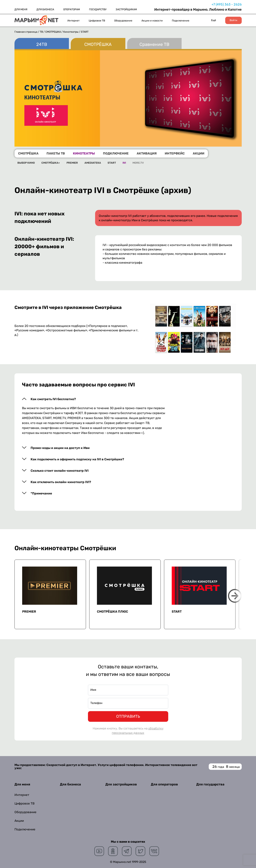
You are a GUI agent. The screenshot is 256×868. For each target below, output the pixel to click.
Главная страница (26, 32)
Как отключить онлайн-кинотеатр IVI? (61, 482)
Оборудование (123, 21)
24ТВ (42, 44)
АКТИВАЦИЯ (147, 153)
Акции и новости (152, 21)
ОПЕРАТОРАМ (72, 9)
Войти (233, 20)
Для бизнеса (70, 784)
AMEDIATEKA (93, 163)
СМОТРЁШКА (53, 32)
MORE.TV (138, 163)
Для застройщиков (121, 784)
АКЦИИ (199, 153)
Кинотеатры (71, 32)
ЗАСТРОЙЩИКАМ (126, 9)
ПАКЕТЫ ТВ (56, 153)
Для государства (210, 784)
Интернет (73, 21)
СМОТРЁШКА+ (51, 163)
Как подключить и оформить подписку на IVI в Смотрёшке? (77, 459)
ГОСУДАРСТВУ (98, 9)
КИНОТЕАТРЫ (84, 153)
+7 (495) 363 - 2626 (227, 4)
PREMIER (72, 163)
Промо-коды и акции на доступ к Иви (60, 448)
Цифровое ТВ (97, 21)
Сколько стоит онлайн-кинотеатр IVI (60, 471)
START (112, 163)
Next (235, 596)
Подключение (181, 21)
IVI (124, 163)
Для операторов (164, 784)
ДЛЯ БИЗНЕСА (45, 9)
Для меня (22, 784)
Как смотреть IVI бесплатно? (53, 399)
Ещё (214, 20)
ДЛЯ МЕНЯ (21, 9)
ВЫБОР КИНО (26, 163)
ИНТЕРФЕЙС (175, 153)
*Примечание (41, 493)
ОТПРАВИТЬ (128, 716)
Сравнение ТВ (154, 44)
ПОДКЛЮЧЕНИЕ (116, 153)
